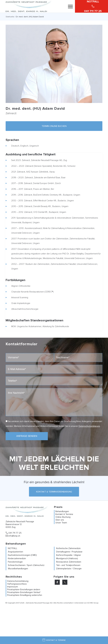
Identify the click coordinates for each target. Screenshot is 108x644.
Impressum (13, 587)
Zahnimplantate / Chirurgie (69, 569)
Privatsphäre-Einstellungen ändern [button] (24, 590)
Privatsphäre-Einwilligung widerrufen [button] (25, 595)
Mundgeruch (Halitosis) (67, 558)
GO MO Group (93, 603)
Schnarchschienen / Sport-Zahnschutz (26, 565)
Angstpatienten (15, 552)
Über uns (60, 520)
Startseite (10, 17)
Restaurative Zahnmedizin (69, 562)
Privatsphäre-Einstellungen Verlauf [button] (24, 592)
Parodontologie (15, 562)
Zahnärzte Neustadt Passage (38, 603)
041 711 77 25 (14, 533)
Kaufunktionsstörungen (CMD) (22, 555)
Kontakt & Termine (64, 514)
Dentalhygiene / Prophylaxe (69, 552)
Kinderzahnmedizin (17, 558)
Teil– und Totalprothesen (68, 565)
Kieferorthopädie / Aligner (69, 555)
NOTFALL (13, 548)
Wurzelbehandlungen (18, 569)
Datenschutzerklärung (89, 426)
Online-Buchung (63, 517)
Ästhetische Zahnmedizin (68, 548)
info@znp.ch (13, 536)
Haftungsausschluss (17, 584)
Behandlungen (62, 511)
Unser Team (61, 523)
